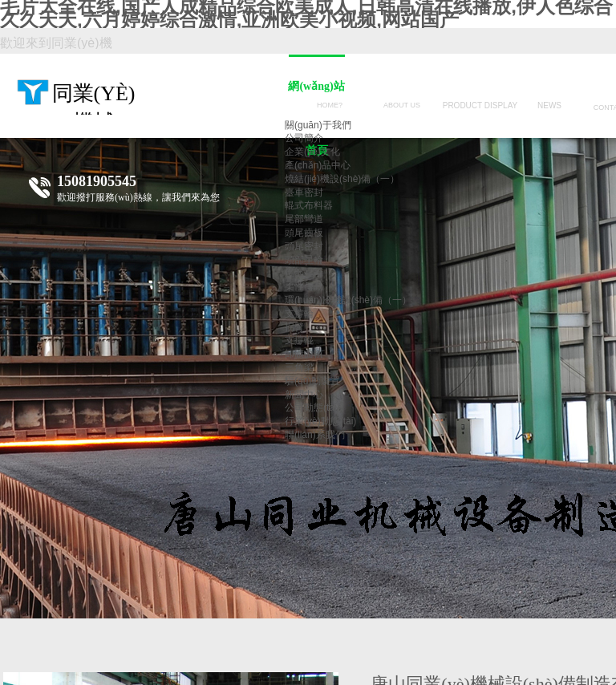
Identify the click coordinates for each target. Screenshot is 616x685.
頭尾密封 (304, 246)
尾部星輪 (304, 273)
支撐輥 (299, 340)
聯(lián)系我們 (315, 435)
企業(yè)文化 (312, 152)
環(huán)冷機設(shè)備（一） (348, 300)
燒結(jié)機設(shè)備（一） (342, 179)
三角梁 (299, 367)
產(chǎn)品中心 (318, 165)
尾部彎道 (304, 219)
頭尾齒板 (304, 233)
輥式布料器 (309, 205)
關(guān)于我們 (318, 125)
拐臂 (294, 327)
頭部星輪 (304, 260)
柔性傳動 (304, 286)
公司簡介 (304, 138)
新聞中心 (304, 395)
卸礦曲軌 (304, 354)
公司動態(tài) (312, 407)
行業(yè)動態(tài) (320, 421)
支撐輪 (299, 314)
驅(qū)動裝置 (312, 381)
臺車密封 (304, 193)
